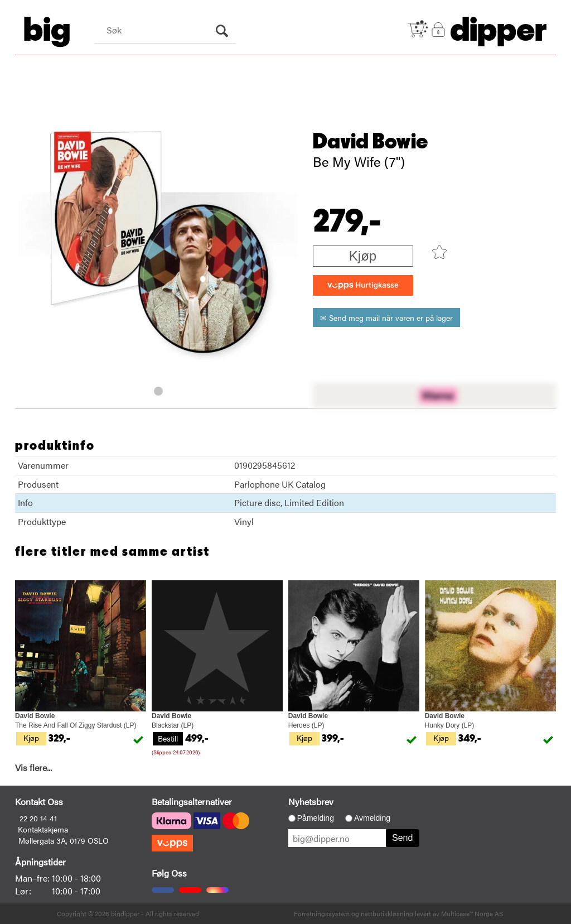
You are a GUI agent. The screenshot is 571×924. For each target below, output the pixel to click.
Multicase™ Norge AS (472, 913)
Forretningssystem (322, 913)
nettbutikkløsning (387, 913)
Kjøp (363, 256)
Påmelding (316, 818)
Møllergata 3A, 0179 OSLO (64, 840)
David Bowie (371, 142)
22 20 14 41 (38, 818)
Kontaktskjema (43, 829)
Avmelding (372, 818)
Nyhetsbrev (311, 802)
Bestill (168, 738)
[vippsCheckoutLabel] (363, 285)
